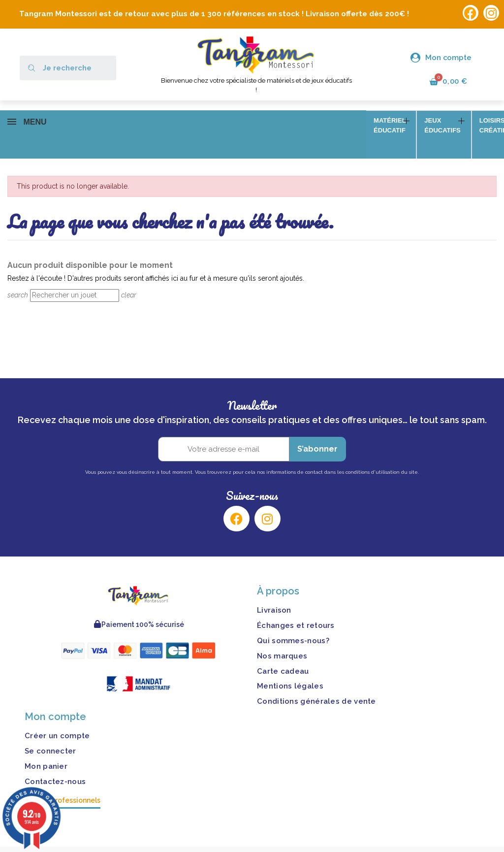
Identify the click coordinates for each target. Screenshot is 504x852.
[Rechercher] (75, 281)
